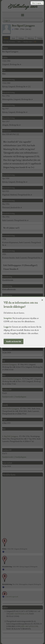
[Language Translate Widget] (37, 3)
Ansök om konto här (13, 341)
